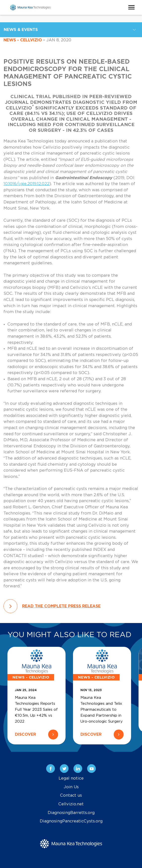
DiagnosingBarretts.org (71, 813)
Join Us (71, 787)
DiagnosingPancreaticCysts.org (71, 821)
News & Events (21, 30)
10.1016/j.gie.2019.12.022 (26, 184)
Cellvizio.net (71, 804)
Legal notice (71, 778)
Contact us (71, 795)
